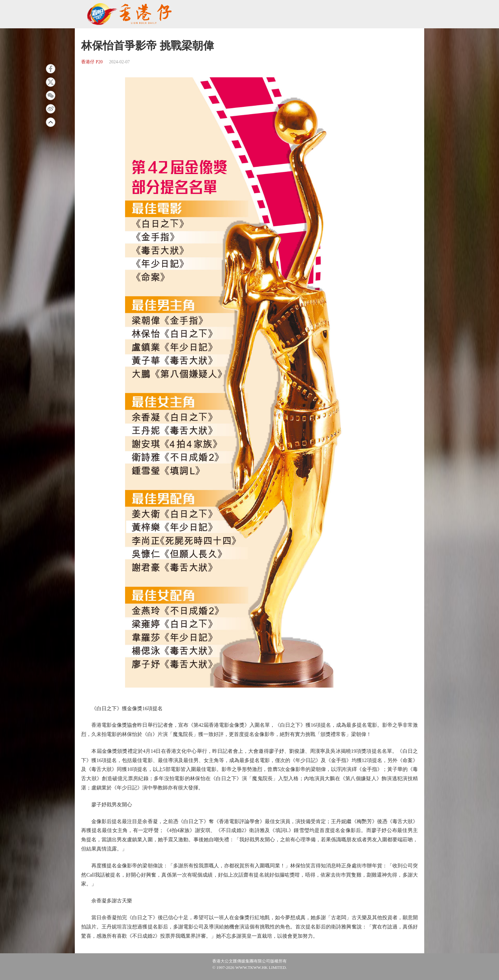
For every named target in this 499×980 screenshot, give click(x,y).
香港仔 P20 (92, 62)
